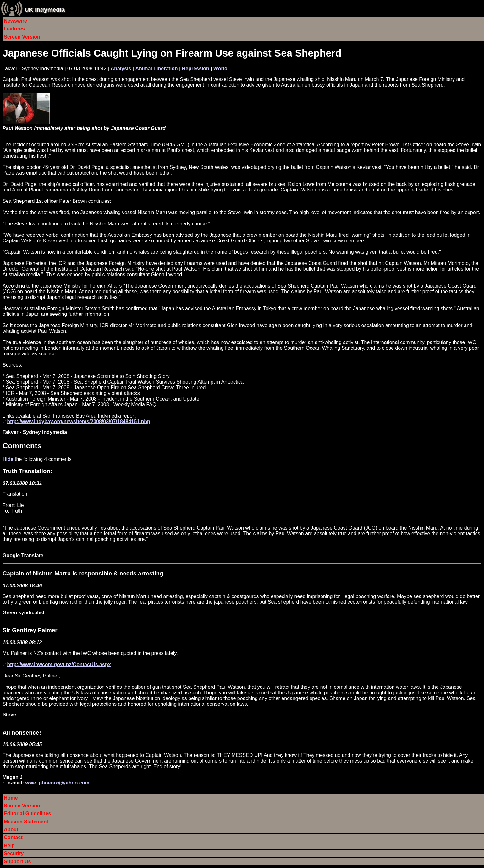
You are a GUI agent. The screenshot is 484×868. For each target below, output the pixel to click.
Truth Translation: (27, 471)
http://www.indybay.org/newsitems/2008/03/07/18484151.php (78, 421)
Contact (13, 837)
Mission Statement (26, 822)
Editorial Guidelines (27, 814)
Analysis (121, 69)
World (220, 69)
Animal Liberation (157, 69)
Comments (22, 446)
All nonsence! (22, 733)
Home (11, 798)
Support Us (17, 862)
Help (9, 846)
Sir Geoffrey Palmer (30, 630)
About (11, 830)
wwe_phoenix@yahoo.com (57, 783)
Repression (196, 69)
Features (14, 29)
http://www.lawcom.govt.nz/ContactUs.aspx (59, 664)
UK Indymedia (45, 10)
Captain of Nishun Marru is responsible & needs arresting (83, 573)
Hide (8, 459)
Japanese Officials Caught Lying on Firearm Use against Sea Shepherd (172, 53)
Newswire (15, 21)
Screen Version (22, 37)
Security (14, 853)
